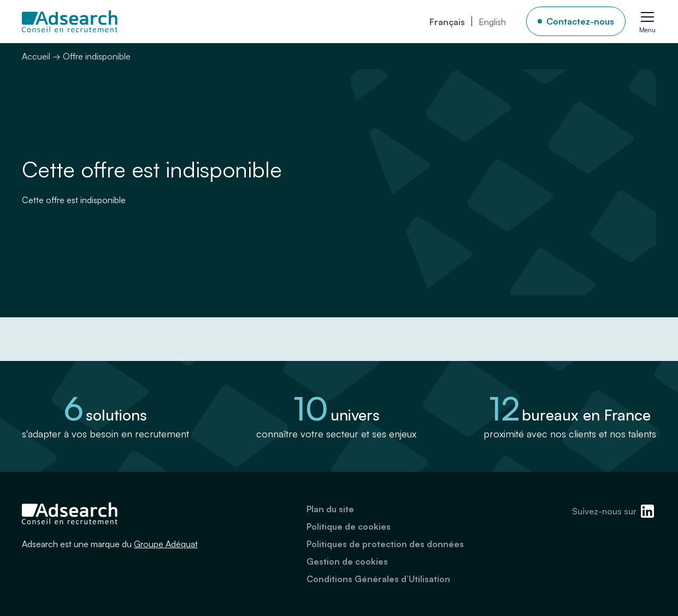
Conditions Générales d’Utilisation (378, 579)
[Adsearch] (70, 21)
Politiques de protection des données (385, 544)
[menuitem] (447, 21)
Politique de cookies (349, 526)
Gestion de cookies (347, 561)
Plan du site (330, 509)
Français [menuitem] (447, 22)
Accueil (36, 56)
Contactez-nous (580, 21)
